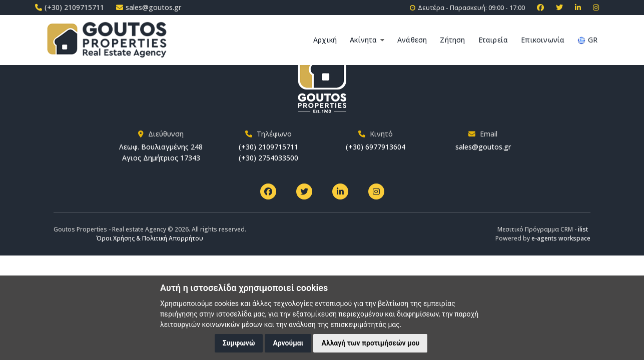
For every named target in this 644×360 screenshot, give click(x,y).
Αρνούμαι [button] (288, 343)
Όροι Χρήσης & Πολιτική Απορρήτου (150, 238)
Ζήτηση (452, 40)
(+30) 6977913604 (376, 147)
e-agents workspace (561, 238)
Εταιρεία (493, 40)
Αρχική (325, 40)
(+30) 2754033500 (268, 158)
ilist (583, 229)
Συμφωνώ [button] (239, 343)
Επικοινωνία (543, 40)
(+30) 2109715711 (268, 147)
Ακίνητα (367, 40)
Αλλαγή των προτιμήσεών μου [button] (370, 343)
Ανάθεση (412, 40)
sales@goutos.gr (483, 147)
